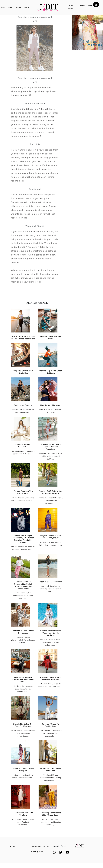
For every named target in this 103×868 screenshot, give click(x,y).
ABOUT (3, 7)
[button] (54, 852)
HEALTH (26, 7)
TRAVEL (83, 6)
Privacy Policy (38, 851)
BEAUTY (11, 7)
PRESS (90, 6)
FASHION (18, 7)
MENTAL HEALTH (71, 7)
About (12, 846)
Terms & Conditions (40, 846)
